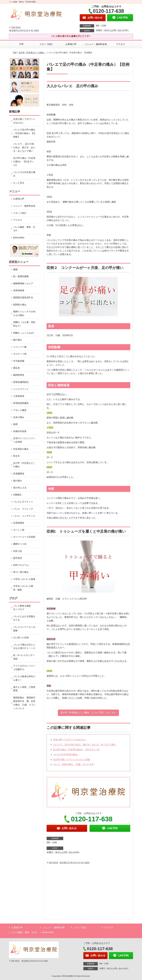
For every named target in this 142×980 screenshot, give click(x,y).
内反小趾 (18, 551)
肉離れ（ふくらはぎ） (24, 333)
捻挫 (15, 424)
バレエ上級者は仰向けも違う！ (24, 678)
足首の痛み (19, 417)
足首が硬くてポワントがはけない (70, 740)
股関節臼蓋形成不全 (23, 298)
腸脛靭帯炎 (19, 375)
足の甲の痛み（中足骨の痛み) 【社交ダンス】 (77, 750)
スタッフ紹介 (46, 44)
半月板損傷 (19, 361)
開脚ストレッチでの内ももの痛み (24, 313)
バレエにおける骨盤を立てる (24, 618)
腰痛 (15, 269)
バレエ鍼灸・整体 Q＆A (24, 229)
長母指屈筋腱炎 (21, 403)
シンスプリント (21, 389)
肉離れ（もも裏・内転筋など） (24, 324)
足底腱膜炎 (19, 474)
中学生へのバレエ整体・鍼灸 (23, 588)
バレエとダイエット (23, 502)
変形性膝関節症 (21, 382)
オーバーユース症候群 (24, 537)
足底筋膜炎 (19, 523)
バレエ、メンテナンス (24, 516)
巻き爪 (17, 456)
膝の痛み (18, 340)
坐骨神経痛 (19, 290)
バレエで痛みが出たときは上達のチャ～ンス (24, 646)
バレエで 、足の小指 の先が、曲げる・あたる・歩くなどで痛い (85, 745)
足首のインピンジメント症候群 (24, 440)
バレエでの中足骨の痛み (66, 755)
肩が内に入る (20, 488)
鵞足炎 (17, 368)
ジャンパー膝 (20, 347)
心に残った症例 (21, 638)
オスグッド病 (20, 354)
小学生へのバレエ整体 (24, 579)
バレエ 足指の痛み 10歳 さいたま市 (73, 764)
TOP (21, 44)
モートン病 (19, 530)
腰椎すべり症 (20, 544)
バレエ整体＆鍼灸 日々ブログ (23, 608)
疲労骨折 (18, 558)
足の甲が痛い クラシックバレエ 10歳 (71, 760)
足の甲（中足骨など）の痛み (32, 53)
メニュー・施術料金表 (96, 44)
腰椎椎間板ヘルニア (23, 283)
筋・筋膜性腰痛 (21, 276)
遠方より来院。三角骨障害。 (24, 689)
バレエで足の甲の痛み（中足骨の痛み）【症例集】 (24, 133)
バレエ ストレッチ (23, 509)
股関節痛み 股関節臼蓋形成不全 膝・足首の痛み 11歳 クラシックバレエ (24, 703)
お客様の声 (71, 44)
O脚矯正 (17, 495)
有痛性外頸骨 (20, 431)
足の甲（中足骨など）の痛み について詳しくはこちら (88, 713)
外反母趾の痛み (21, 449)
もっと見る (19, 183)
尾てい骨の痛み (21, 572)
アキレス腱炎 (20, 410)
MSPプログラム (21, 565)
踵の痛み (19, 481)
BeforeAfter (19, 238)
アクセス (121, 44)
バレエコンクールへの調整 (24, 629)
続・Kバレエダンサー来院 (24, 657)
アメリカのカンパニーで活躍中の (24, 668)
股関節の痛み (20, 305)
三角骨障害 (19, 396)
